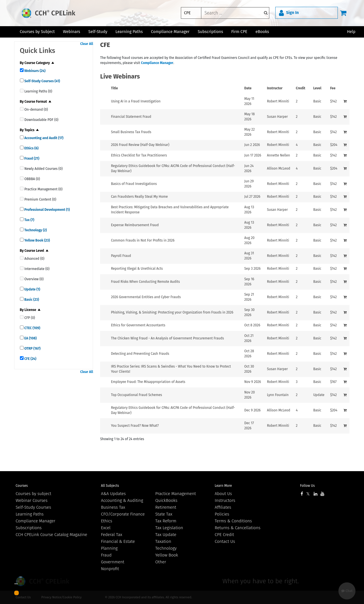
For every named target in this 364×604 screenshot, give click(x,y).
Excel (106, 528)
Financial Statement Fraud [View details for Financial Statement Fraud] (131, 117)
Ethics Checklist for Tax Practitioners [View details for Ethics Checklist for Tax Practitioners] (139, 155)
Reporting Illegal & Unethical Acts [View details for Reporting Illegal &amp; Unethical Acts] (137, 269)
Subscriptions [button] (210, 32)
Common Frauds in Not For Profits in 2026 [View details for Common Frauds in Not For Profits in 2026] (143, 240)
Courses (22, 486)
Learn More (223, 486)
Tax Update (166, 535)
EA (30, 338)
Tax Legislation (169, 528)
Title (114, 88)
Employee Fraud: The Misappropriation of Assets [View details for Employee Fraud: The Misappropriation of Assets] (148, 382)
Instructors (225, 500)
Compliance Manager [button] (170, 32)
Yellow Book (37, 240)
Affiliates (223, 507)
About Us (223, 494)
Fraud (31, 158)
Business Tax (113, 507)
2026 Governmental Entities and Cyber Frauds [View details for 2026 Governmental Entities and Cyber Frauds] (146, 297)
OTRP (32, 349)
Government (113, 562)
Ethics (31, 148)
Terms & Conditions (233, 521)
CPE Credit (224, 535)
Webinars (35, 71)
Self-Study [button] (98, 32)
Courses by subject (33, 494)
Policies (222, 514)
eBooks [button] (262, 32)
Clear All (87, 44)
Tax (29, 220)
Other (161, 562)
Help (351, 32)
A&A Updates (113, 494)
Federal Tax (112, 535)
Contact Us (225, 541)
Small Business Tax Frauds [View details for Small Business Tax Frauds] (131, 132)
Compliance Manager (157, 63)
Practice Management (176, 494)
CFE (30, 359)
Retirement (166, 507)
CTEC (32, 328)
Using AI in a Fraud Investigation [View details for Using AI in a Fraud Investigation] (136, 101)
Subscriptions (29, 528)
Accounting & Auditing (122, 500)
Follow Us (307, 486)
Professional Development (47, 210)
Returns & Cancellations (238, 528)
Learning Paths (129, 32)
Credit (300, 88)
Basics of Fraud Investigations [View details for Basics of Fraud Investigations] (134, 184)
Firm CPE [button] (239, 32)
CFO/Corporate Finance (123, 514)
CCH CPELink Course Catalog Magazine (51, 535)
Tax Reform (166, 521)
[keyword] (235, 13)
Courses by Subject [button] (37, 32)
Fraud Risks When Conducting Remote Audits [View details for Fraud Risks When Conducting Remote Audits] (145, 282)
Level (317, 88)
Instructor (275, 88)
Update (32, 289)
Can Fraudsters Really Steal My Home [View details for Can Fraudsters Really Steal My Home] (139, 197)
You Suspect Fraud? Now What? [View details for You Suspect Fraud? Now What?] (135, 426)
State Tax (164, 514)
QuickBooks (166, 500)
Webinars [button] (72, 32)
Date (248, 88)
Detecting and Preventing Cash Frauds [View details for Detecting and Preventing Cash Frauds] (140, 354)
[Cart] (343, 13)
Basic (31, 300)
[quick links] (22, 70)
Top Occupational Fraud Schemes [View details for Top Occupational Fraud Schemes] (136, 395)
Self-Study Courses (42, 81)
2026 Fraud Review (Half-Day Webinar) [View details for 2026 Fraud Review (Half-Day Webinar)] (140, 145)
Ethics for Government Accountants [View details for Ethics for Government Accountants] (138, 325)
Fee (333, 88)
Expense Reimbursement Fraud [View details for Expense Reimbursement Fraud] (135, 225)
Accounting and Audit (44, 138)
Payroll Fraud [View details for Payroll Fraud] (121, 256)
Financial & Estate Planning (118, 545)
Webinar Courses (32, 500)
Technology (35, 230)
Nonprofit (110, 569)
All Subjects (110, 486)
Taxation (163, 541)
